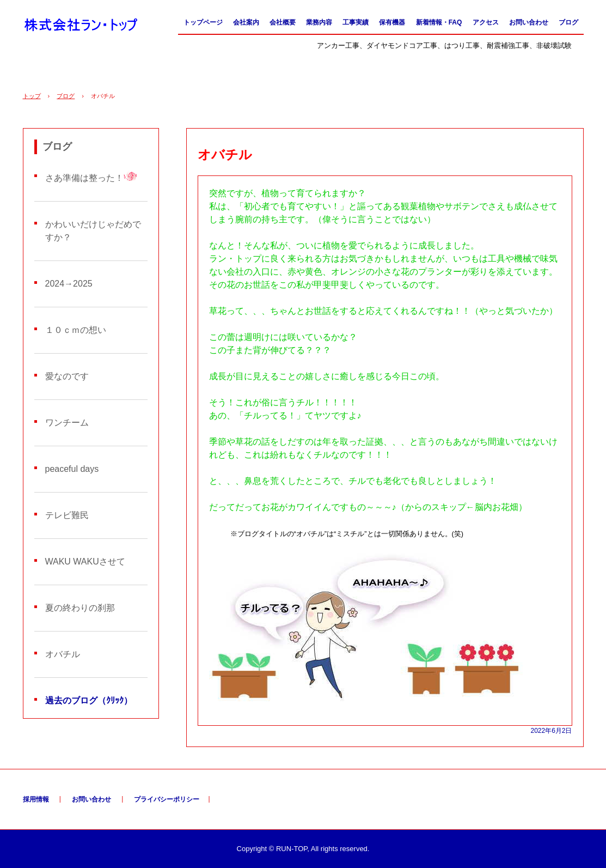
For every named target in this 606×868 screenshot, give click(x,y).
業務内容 (319, 22)
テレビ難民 (67, 515)
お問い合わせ (529, 22)
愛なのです (67, 376)
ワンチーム (67, 423)
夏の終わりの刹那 (80, 608)
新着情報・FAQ (439, 22)
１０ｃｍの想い (76, 330)
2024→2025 (69, 284)
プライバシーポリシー (167, 799)
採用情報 (36, 799)
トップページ (203, 22)
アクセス (486, 22)
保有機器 (392, 22)
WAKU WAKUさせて (85, 562)
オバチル (63, 654)
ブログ (568, 22)
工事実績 (356, 22)
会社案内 (246, 22)
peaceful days (72, 469)
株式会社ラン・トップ (81, 26)
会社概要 (283, 22)
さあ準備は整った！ (84, 178)
